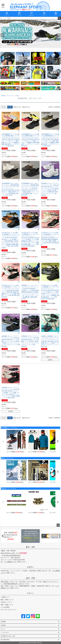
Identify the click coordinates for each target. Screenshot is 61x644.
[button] (3, 441)
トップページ (7, 14)
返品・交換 (31, 578)
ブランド (19, 14)
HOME (3, 96)
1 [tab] (29, 50)
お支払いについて (6, 602)
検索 (59, 18)
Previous (2, 35)
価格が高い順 (26, 107)
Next (59, 35)
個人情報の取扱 (5, 640)
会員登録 (3, 625)
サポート (31, 593)
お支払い (31, 567)
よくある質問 (5, 607)
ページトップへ (58, 525)
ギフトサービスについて (9, 610)
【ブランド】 (10, 96)
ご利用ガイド (11, 562)
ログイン (3, 629)
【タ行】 (17, 96)
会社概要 (3, 622)
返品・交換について (7, 605)
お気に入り (32, 14)
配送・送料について (7, 600)
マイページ (44, 14)
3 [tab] (32, 50)
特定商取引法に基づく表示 (8, 636)
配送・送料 (31, 547)
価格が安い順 (17, 107)
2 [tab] (31, 50)
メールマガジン (5, 632)
